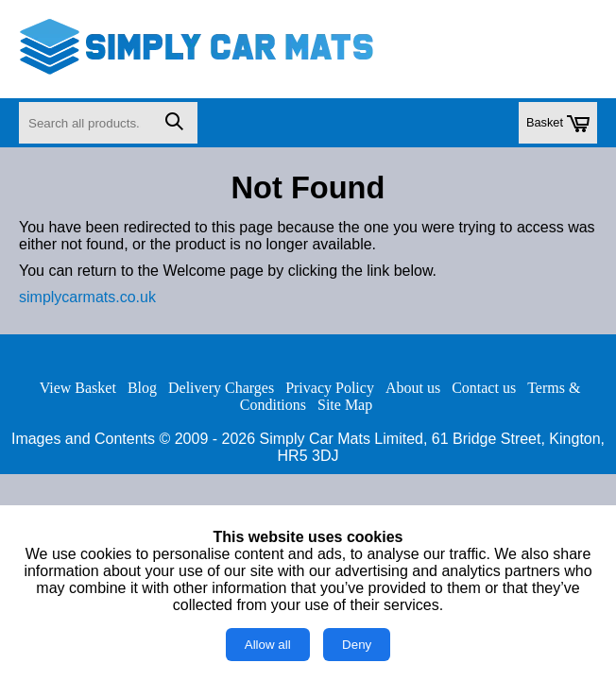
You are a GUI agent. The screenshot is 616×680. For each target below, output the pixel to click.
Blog (142, 388)
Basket (558, 124)
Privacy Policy (330, 388)
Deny (357, 645)
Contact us (484, 388)
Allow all (268, 645)
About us (413, 388)
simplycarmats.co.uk (87, 297)
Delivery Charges (221, 388)
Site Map (345, 405)
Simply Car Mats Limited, (344, 439)
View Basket (78, 388)
